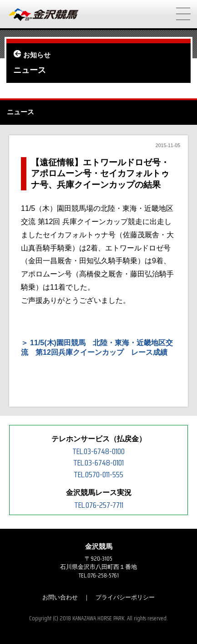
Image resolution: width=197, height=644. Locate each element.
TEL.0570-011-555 (98, 475)
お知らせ (37, 55)
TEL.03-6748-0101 (98, 463)
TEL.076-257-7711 (99, 505)
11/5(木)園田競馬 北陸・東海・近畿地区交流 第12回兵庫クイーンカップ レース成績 (97, 348)
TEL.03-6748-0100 (98, 451)
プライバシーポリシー (125, 597)
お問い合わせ (60, 597)
